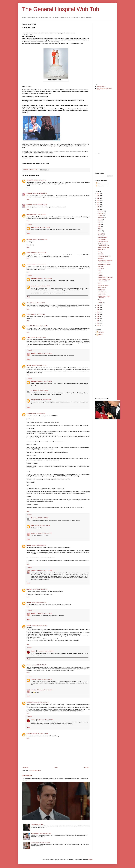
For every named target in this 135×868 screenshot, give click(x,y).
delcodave (29, 240)
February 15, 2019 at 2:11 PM (44, 400)
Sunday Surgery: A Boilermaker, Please (104, 244)
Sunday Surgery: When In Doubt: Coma (41, 834)
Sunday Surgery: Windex (104, 264)
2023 (98, 200)
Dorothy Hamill (102, 290)
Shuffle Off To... (102, 250)
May (99, 227)
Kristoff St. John (102, 294)
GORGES (100, 254)
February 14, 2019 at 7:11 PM (38, 337)
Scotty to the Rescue (103, 285)
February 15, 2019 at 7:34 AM (44, 533)
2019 (98, 209)
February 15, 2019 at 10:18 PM (46, 720)
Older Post (86, 768)
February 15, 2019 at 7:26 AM (44, 613)
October (100, 215)
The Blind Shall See (103, 242)
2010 (98, 323)
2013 (98, 316)
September (101, 218)
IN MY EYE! (101, 266)
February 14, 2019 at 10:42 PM (40, 518)
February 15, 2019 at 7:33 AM (44, 571)
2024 (98, 198)
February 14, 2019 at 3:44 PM (39, 215)
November (101, 213)
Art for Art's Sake (102, 292)
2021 (98, 205)
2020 (98, 207)
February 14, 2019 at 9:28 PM (40, 589)
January (100, 303)
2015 (98, 312)
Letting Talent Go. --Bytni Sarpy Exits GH (104, 280)
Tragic (100, 271)
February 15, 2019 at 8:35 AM (44, 679)
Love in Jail (101, 269)
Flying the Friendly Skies (37, 824)
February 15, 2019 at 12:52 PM (41, 702)
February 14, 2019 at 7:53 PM (42, 227)
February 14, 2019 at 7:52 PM (38, 413)
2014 (98, 314)
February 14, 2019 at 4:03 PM (40, 240)
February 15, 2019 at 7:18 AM (39, 665)
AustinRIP (34, 679)
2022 (98, 203)
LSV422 (29, 180)
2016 (98, 310)
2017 (98, 308)
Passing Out (101, 258)
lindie (28, 314)
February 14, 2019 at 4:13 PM (38, 253)
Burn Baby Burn (27, 776)
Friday (100, 300)
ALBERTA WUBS (101, 87)
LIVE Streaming (102, 239)
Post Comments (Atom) (35, 770)
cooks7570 (29, 734)
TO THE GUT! (102, 235)
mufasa (28, 253)
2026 (98, 194)
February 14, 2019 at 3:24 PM (40, 193)
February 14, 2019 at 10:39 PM (40, 391)
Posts (98, 183)
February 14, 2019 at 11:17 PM (43, 526)
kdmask (33, 651)
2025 (98, 196)
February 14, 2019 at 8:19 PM (39, 545)
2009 (98, 325)
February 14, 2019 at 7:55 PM (42, 286)
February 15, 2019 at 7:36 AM (44, 353)
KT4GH (28, 337)
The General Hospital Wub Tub (61, 9)
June (100, 224)
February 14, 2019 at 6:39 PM (45, 278)
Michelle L (29, 193)
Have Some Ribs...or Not (104, 256)
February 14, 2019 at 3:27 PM (40, 205)
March (100, 231)
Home (56, 768)
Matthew (29, 626)
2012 (98, 319)
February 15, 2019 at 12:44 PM (45, 690)
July (99, 222)
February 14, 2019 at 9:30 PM (45, 381)
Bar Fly (100, 283)
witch (28, 303)
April (100, 229)
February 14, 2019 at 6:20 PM (40, 326)
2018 (98, 305)
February (101, 233)
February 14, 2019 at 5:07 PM (38, 264)
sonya (33, 227)
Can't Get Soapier (102, 237)
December (101, 211)
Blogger (90, 860)
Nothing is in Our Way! (104, 247)
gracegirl (33, 400)
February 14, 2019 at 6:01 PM (37, 303)
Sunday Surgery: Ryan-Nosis (105, 277)
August (100, 220)
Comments (100, 186)
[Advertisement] (103, 52)
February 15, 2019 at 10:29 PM (46, 651)
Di (32, 391)
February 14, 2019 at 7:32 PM (39, 365)
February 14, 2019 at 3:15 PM (39, 180)
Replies (30, 224)
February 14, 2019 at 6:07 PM (37, 314)
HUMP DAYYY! (102, 288)
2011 (98, 321)
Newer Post (25, 768)
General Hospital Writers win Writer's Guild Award (105, 261)
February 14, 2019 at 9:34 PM (39, 602)
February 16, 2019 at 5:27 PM (40, 734)
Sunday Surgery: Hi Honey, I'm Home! (41, 843)
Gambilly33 (30, 326)
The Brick (100, 275)
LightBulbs (101, 273)
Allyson (29, 215)
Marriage (100, 252)
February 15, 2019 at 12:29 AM (39, 626)
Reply (28, 188)
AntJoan (29, 365)
